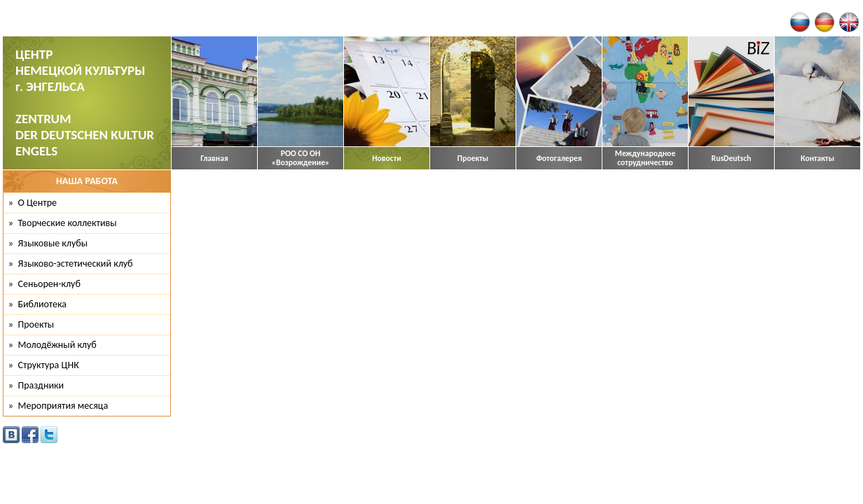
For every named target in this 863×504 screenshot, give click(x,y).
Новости (387, 159)
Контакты (817, 159)
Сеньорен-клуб (49, 284)
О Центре (37, 203)
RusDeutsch (732, 159)
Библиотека (43, 304)
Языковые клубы (53, 243)
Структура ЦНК (49, 365)
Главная (214, 159)
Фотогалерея (559, 159)
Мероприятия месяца (63, 406)
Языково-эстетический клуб (76, 264)
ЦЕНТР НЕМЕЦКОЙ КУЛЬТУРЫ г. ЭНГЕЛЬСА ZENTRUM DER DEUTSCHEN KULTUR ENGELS (85, 103)
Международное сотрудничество (645, 158)
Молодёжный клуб (57, 345)
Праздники (41, 385)
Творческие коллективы (68, 223)
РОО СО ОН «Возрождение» (301, 158)
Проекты (473, 159)
